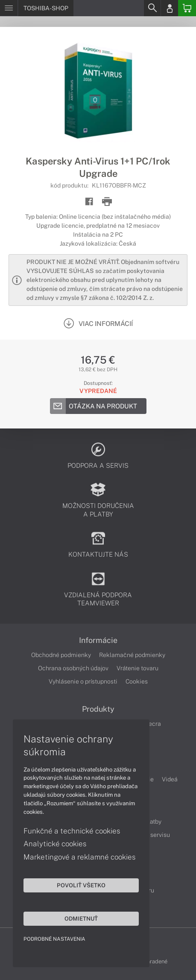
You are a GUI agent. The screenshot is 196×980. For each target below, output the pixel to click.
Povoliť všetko (81, 885)
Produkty (98, 709)
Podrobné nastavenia (54, 939)
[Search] (152, 8)
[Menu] (9, 8)
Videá (170, 779)
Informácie (98, 640)
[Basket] (187, 8)
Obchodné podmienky (61, 655)
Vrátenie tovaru (137, 668)
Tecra (153, 724)
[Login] (170, 8)
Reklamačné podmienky (132, 655)
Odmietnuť (81, 918)
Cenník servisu (150, 835)
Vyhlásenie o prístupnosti (83, 681)
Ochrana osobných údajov (73, 668)
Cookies (137, 681)
